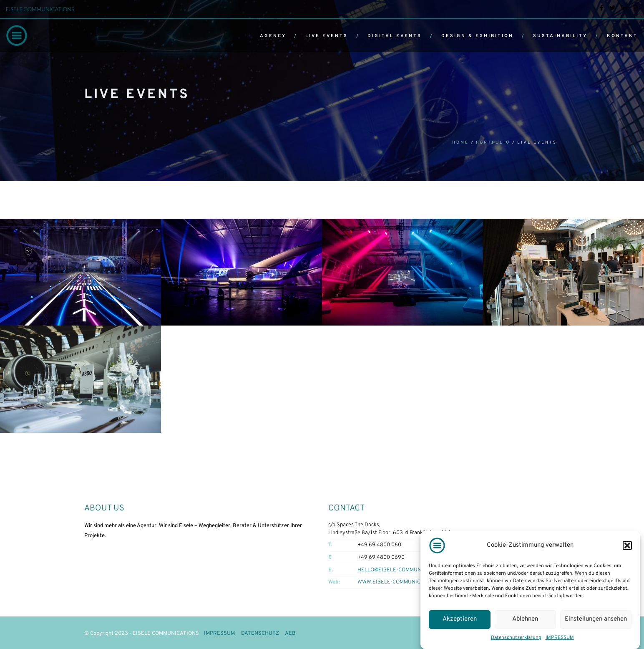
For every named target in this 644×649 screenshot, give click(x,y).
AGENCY (273, 36)
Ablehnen (525, 619)
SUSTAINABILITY (560, 36)
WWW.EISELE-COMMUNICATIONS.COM (404, 582)
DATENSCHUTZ (260, 634)
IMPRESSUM (560, 638)
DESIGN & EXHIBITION (477, 36)
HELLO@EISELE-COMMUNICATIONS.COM (407, 570)
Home (460, 143)
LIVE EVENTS (327, 36)
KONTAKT (622, 36)
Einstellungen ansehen (596, 619)
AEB (290, 634)
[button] (627, 545)
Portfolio (493, 143)
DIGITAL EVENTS (395, 36)
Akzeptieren (460, 619)
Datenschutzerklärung (516, 638)
